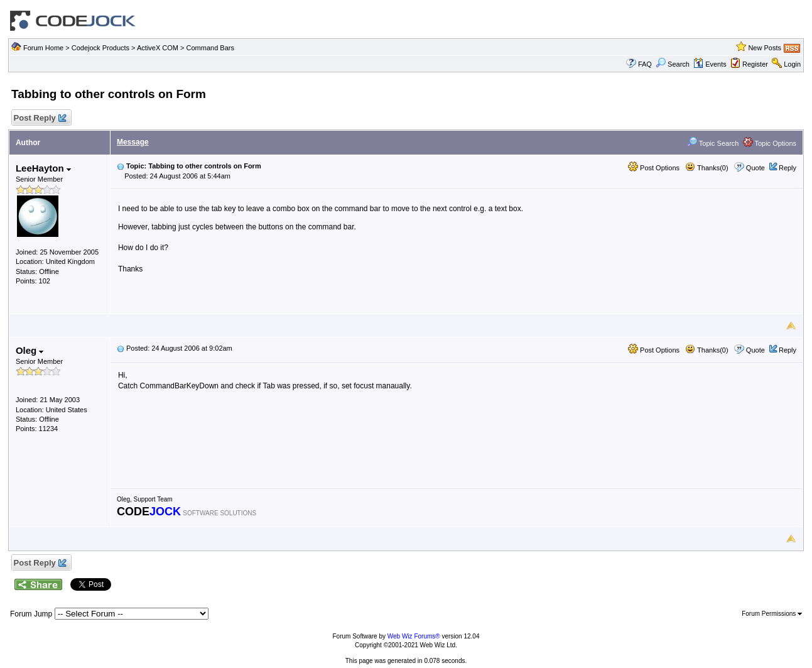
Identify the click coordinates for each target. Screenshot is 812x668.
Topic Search (713, 143)
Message (133, 142)
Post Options (654, 168)
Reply (788, 168)
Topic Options (770, 143)
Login (792, 64)
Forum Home (43, 48)
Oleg (30, 350)
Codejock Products (100, 48)
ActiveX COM (158, 48)
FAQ (645, 64)
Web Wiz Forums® (414, 636)
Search (673, 64)
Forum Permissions (772, 614)
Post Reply (40, 118)
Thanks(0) (706, 168)
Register (755, 64)
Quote (755, 168)
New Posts (765, 48)
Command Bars (210, 48)
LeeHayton (43, 168)
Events (710, 64)
